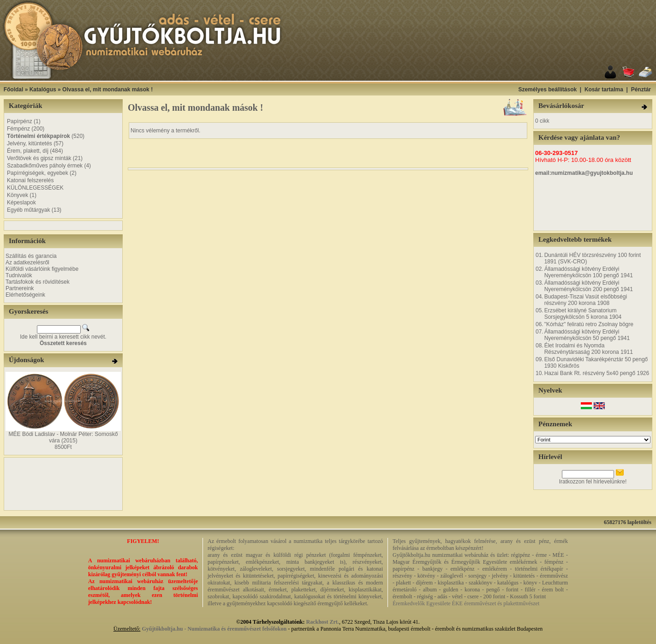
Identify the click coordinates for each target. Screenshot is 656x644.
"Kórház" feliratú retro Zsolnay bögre (589, 324)
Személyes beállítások (547, 89)
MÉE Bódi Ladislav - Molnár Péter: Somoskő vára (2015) (63, 437)
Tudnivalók (19, 275)
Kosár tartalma (604, 89)
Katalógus (43, 89)
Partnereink (20, 288)
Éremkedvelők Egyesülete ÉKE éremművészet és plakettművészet (466, 603)
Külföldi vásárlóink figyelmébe (42, 269)
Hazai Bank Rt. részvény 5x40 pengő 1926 (597, 373)
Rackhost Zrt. (323, 622)
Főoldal (14, 89)
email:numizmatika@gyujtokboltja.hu (584, 173)
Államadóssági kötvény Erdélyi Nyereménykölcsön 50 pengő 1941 (587, 335)
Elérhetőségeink (25, 295)
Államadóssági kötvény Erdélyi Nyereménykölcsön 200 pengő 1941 (589, 286)
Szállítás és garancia (31, 256)
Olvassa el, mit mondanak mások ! (107, 89)
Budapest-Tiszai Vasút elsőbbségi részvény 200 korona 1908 (586, 300)
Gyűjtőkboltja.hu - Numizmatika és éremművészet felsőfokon (214, 629)
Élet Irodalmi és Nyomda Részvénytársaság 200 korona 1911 (589, 349)
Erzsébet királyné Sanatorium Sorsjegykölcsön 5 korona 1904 (583, 314)
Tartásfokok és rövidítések (38, 282)
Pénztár (641, 89)
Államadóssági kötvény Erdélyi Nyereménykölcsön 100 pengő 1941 (589, 272)
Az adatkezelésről (27, 262)
